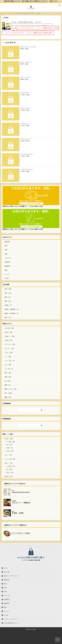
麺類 (6, 397)
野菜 (6, 385)
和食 (6, 246)
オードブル (8, 344)
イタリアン (8, 258)
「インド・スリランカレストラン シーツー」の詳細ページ (32, 25)
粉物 (6, 377)
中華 (6, 250)
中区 (6, 289)
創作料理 (7, 242)
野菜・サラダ (9, 389)
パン (6, 357)
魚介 (6, 393)
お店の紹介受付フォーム (11, 623)
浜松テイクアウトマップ (11, 576)
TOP (3, 13)
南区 (6, 297)
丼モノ (7, 463)
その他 (7, 278)
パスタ (7, 352)
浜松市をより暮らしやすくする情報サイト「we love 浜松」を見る (23, 206)
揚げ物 (7, 477)
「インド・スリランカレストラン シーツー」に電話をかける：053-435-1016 (28, 33)
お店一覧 (10, 13)
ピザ (6, 365)
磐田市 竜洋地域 (10, 313)
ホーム (6, 568)
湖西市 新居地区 (10, 309)
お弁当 (7, 332)
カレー (7, 455)
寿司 (6, 373)
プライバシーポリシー (11, 619)
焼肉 (6, 270)
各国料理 (7, 262)
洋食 (6, 254)
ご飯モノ (7, 336)
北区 (6, 293)
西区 (6, 317)
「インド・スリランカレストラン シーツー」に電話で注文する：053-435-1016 (36, 29)
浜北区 (7, 305)
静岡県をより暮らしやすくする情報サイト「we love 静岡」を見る (23, 229)
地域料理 (7, 266)
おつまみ (7, 328)
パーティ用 (8, 361)
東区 (6, 301)
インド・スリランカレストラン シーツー (26, 22)
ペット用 (7, 369)
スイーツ (7, 274)
